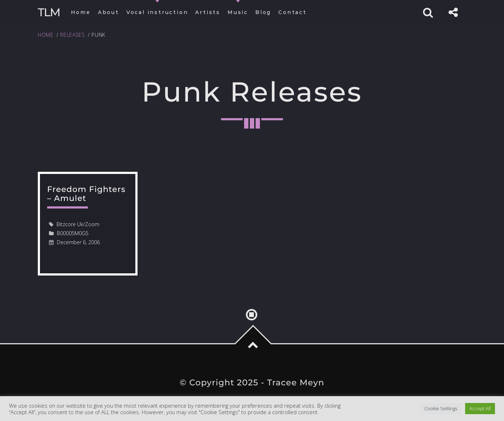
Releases (73, 35)
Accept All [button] (480, 408)
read (88, 224)
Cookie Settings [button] (441, 408)
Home (46, 35)
